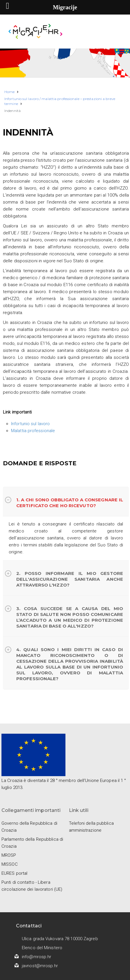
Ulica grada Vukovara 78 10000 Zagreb (60, 939)
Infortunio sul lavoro (30, 424)
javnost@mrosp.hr (40, 966)
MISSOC (10, 864)
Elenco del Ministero (42, 948)
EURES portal (14, 873)
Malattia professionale (33, 431)
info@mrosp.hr (36, 957)
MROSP (9, 855)
